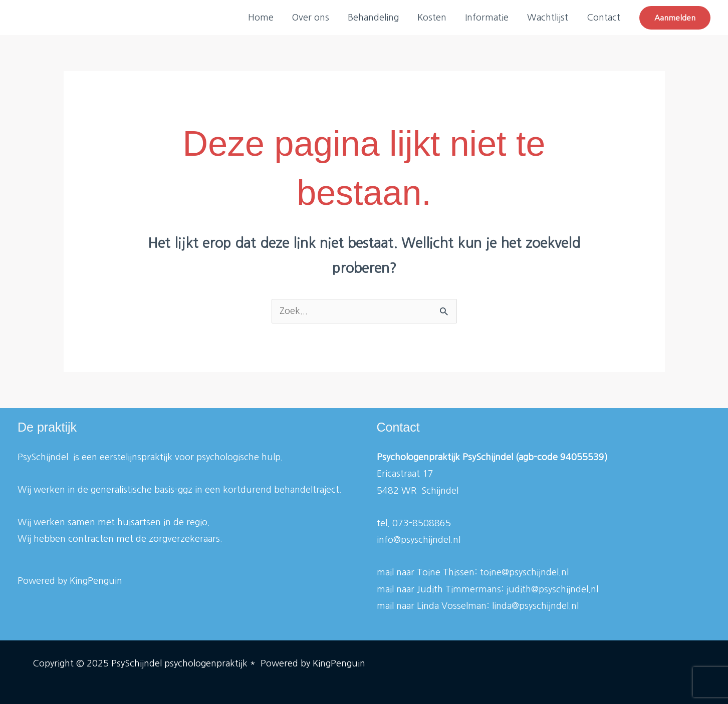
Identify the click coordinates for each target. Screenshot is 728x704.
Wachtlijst (548, 18)
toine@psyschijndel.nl (524, 572)
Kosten (433, 18)
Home (264, 18)
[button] (675, 18)
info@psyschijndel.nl (419, 540)
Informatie (488, 18)
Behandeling (375, 18)
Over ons (313, 18)
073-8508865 (422, 523)
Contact (603, 18)
